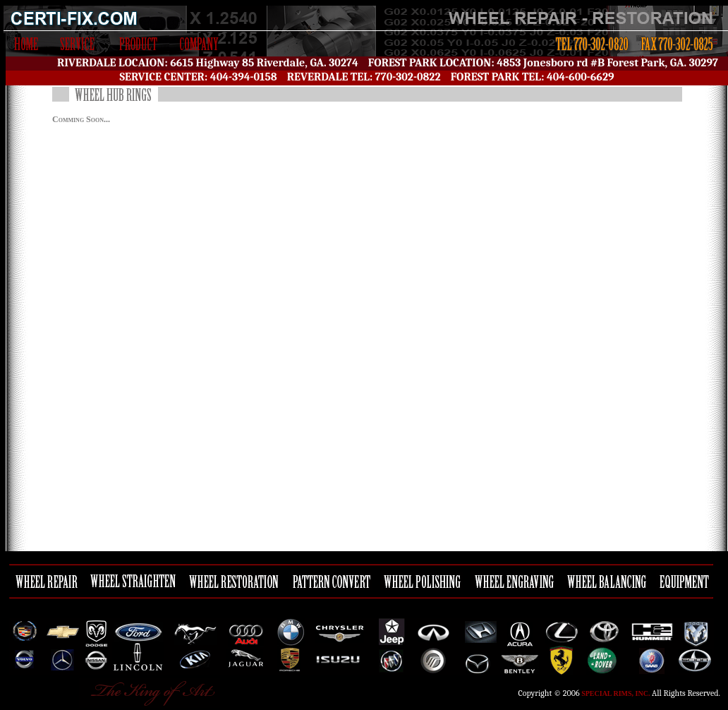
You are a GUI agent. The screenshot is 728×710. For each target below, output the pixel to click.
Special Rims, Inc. (615, 693)
